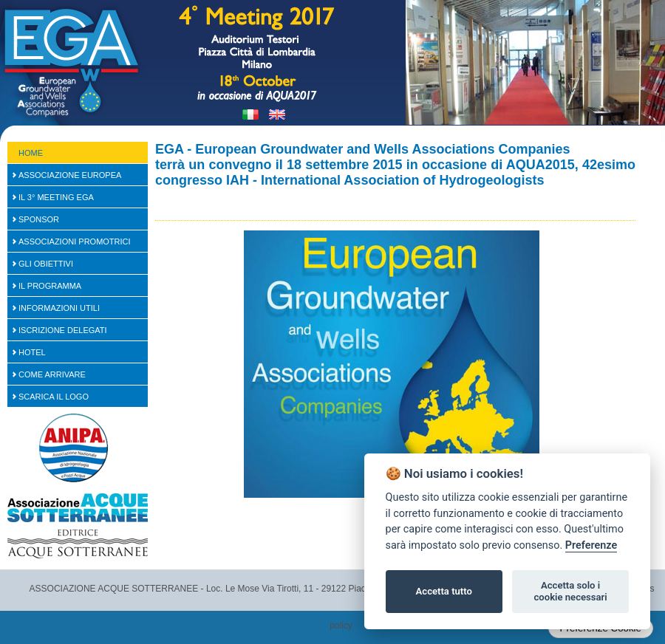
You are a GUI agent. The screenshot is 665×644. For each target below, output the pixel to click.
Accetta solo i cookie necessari (570, 591)
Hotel (32, 352)
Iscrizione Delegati (63, 330)
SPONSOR (39, 219)
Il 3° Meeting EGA (56, 197)
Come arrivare (52, 374)
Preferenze (591, 545)
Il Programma (50, 286)
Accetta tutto (444, 591)
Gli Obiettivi (46, 264)
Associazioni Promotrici (75, 241)
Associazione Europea (70, 175)
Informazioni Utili (59, 308)
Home (31, 153)
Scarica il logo (54, 397)
